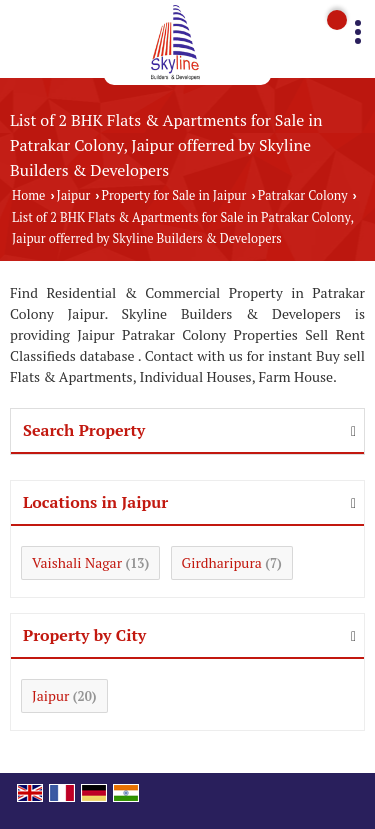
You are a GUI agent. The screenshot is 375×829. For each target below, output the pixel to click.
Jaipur (74, 195)
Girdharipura (222, 562)
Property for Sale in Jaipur (174, 195)
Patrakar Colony (303, 195)
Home (28, 195)
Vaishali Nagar (77, 562)
